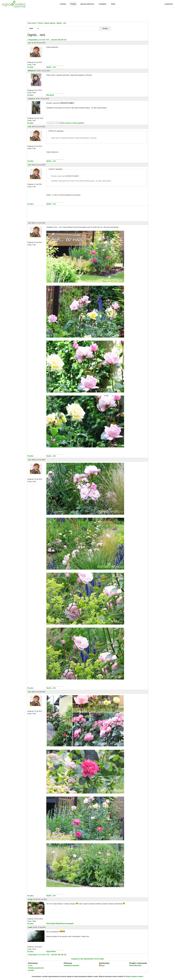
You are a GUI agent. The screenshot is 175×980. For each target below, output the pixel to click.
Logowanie (169, 4)
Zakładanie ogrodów (71, 965)
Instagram (103, 4)
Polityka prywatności (36, 968)
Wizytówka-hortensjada (65, 924)
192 (53, 40)
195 (62, 40)
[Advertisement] (87, 15)
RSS (102, 966)
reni (30, 43)
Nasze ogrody (50, 23)
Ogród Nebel (51, 951)
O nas (30, 965)
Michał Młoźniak (135, 965)
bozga (30, 899)
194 (59, 40)
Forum (73, 4)
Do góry (30, 67)
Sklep (113, 4)
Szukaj (105, 28)
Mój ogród (50, 95)
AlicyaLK (31, 99)
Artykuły (63, 4)
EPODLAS (32, 71)
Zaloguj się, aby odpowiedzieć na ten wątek (87, 959)
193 (56, 40)
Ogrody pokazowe (87, 4)
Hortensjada (51, 924)
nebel (30, 927)
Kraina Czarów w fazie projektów (72, 123)
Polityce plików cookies (134, 976)
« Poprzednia (32, 40)
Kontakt (31, 970)
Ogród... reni (61, 23)
